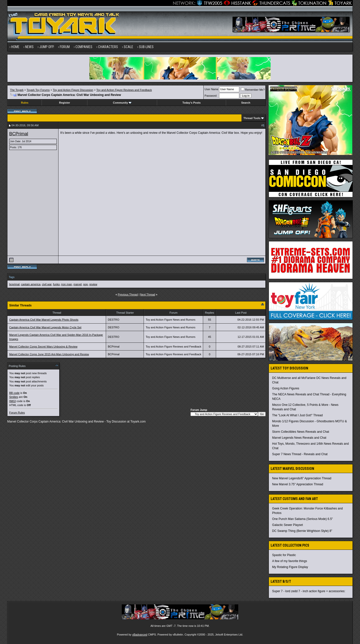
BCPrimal (19, 134)
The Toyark (17, 90)
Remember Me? (253, 90)
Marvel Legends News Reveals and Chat (299, 438)
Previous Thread (128, 294)
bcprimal (14, 284)
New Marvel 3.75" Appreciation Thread (298, 484)
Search (246, 103)
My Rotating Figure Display (290, 567)
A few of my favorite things (290, 561)
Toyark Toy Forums (38, 90)
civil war (47, 284)
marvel (78, 284)
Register (64, 103)
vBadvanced (140, 635)
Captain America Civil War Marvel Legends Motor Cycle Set (45, 327)
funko (56, 284)
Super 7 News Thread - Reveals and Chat (300, 454)
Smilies (14, 397)
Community (122, 103)
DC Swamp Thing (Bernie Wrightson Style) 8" (302, 531)
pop (85, 284)
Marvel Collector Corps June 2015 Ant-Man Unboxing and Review (49, 354)
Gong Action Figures (286, 388)
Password (211, 96)
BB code (14, 393)
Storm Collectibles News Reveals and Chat (301, 432)
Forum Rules (17, 413)
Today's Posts (192, 103)
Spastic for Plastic (284, 555)
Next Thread (148, 294)
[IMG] (13, 401)
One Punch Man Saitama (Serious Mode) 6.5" (302, 519)
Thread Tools (252, 118)
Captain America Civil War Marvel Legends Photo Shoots (44, 320)
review (93, 284)
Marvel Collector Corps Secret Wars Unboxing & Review (43, 347)
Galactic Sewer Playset (287, 525)
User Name (212, 89)
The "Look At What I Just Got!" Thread (297, 415)
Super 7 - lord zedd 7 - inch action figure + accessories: (309, 591)
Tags (12, 277)
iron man (67, 284)
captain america (31, 284)
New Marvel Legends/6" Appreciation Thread (302, 478)
